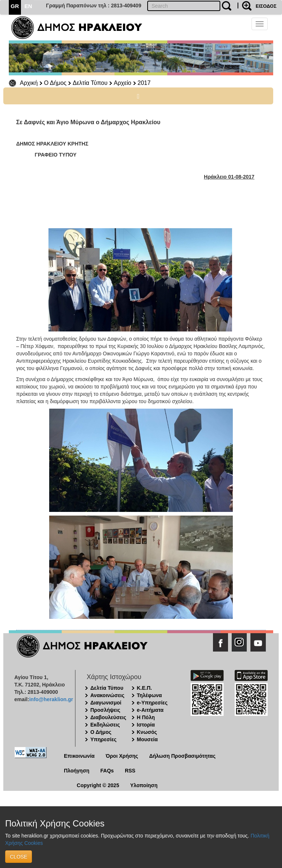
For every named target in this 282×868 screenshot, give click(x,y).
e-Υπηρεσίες (152, 703)
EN (28, 6)
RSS (130, 771)
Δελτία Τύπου (90, 83)
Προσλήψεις (105, 710)
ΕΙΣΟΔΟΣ (266, 6)
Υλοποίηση (144, 785)
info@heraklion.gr (51, 699)
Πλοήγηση (77, 771)
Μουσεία (147, 739)
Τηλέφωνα (149, 695)
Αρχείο (123, 83)
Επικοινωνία (79, 756)
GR (15, 6)
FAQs (107, 771)
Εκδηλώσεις (105, 725)
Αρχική (29, 83)
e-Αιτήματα (150, 710)
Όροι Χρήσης (122, 756)
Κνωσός (147, 732)
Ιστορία (146, 725)
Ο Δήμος (55, 83)
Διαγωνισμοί (106, 703)
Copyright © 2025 (98, 785)
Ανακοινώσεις (107, 695)
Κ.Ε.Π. (144, 688)
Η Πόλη (146, 717)
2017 (144, 83)
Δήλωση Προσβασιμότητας (182, 756)
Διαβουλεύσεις (108, 717)
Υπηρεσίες (103, 739)
